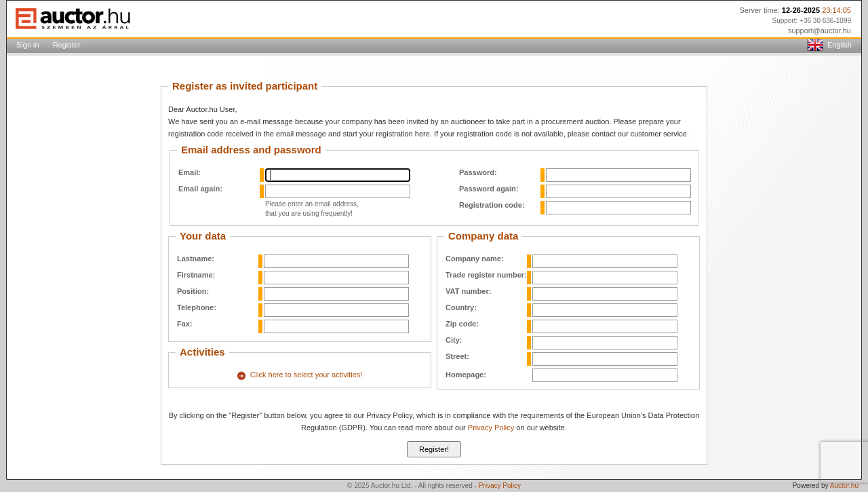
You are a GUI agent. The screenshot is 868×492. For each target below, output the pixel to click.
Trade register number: (486, 275)
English (829, 45)
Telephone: (197, 307)
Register (67, 45)
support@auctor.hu (820, 31)
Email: (190, 172)
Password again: (489, 189)
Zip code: (462, 324)
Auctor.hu (844, 486)
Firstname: (196, 275)
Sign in (28, 45)
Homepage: (466, 375)
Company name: (475, 259)
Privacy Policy (491, 428)
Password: (478, 172)
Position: (193, 291)
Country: (461, 307)
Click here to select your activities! (307, 375)
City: (454, 340)
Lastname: (196, 259)
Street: (457, 356)
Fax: (185, 324)
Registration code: (492, 205)
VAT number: (468, 291)
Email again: (200, 189)
